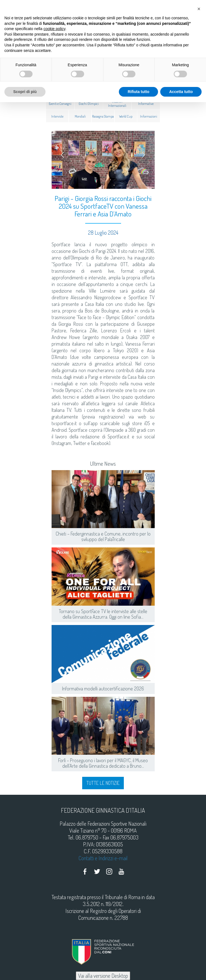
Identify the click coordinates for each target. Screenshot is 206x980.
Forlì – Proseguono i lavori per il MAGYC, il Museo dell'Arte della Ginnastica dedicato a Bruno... (103, 763)
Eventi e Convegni (60, 104)
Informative (146, 104)
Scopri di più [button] (25, 92)
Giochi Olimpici (89, 104)
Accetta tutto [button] (181, 92)
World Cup (126, 116)
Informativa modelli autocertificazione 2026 (103, 688)
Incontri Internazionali (117, 104)
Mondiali (80, 116)
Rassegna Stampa (103, 116)
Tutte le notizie (103, 783)
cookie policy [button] (54, 29)
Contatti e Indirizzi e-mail (103, 858)
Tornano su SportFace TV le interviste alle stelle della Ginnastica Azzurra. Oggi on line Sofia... (103, 614)
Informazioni (149, 116)
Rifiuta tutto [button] (139, 92)
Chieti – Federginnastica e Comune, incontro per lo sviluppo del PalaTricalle (103, 536)
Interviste (57, 116)
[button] (199, 9)
